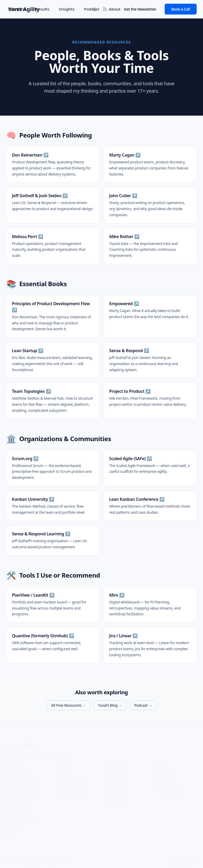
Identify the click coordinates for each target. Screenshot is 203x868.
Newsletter (115, 802)
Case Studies (66, 780)
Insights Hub (116, 772)
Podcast (112, 787)
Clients (62, 794)
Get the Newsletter (140, 9)
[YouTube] (181, 858)
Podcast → (143, 705)
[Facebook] (191, 858)
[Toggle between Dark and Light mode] (94, 9)
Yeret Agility (22, 742)
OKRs (11, 827)
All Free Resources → (68, 705)
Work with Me (18, 780)
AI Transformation (21, 787)
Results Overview (70, 772)
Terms (63, 750)
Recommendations (71, 787)
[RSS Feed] (105, 9)
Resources (114, 794)
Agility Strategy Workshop (19, 797)
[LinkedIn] (170, 858)
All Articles (114, 780)
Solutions (17, 9)
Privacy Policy (44, 750)
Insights (67, 9)
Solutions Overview (22, 772)
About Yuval (165, 772)
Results (42, 9)
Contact (162, 780)
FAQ (10, 750)
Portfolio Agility (19, 807)
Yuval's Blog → (110, 705)
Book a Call (181, 9)
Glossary (23, 750)
